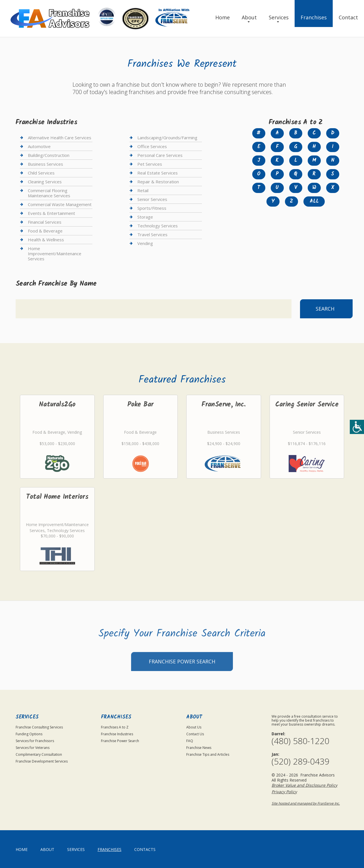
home (22, 849)
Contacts (145, 849)
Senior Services (152, 199)
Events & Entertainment (51, 213)
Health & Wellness (46, 240)
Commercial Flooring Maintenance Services (49, 193)
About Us (194, 727)
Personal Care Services (160, 155)
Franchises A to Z (115, 727)
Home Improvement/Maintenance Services (55, 254)
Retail (143, 190)
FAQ (190, 741)
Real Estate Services (158, 173)
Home (223, 17)
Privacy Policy (284, 792)
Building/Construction (49, 155)
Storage (145, 217)
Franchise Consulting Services (39, 727)
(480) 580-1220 (300, 741)
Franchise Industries (117, 734)
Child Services (41, 173)
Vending (145, 243)
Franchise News (199, 748)
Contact (348, 17)
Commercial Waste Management (60, 204)
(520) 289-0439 (300, 761)
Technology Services (158, 226)
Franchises (314, 17)
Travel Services (152, 234)
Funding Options (29, 734)
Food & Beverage (45, 231)
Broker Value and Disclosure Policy (304, 785)
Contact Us (195, 734)
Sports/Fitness (152, 208)
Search (325, 309)
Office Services (152, 146)
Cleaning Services (45, 182)
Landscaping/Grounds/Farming (167, 138)
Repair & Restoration (158, 182)
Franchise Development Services (42, 761)
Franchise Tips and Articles (208, 754)
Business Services (45, 164)
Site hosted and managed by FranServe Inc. (306, 803)
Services (279, 17)
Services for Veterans (33, 748)
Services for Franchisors (35, 741)
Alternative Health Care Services (60, 138)
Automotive (39, 146)
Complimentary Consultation (39, 754)
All (314, 201)
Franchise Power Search (182, 678)
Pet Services (150, 164)
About (249, 17)
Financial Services (45, 222)
